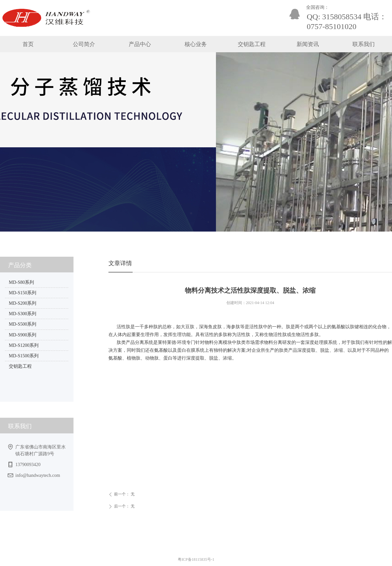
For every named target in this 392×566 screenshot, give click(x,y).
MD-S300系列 (23, 314)
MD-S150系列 (23, 293)
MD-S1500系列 (24, 356)
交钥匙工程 (20, 366)
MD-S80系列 (21, 282)
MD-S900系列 (23, 335)
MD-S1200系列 (24, 345)
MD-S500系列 (23, 324)
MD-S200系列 (23, 303)
